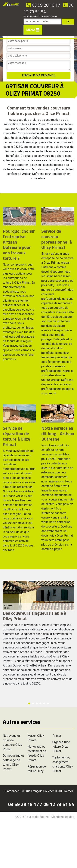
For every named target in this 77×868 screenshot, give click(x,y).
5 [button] (44, 703)
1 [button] (29, 703)
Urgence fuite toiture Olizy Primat (61, 747)
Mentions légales (63, 817)
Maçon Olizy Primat (36, 738)
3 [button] (37, 703)
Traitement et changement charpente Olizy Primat (63, 764)
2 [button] (33, 703)
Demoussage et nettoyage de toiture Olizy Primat (13, 762)
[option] (0, 193)
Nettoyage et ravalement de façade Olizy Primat (37, 753)
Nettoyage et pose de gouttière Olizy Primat (12, 742)
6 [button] (48, 703)
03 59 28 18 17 (43, 5)
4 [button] (40, 703)
